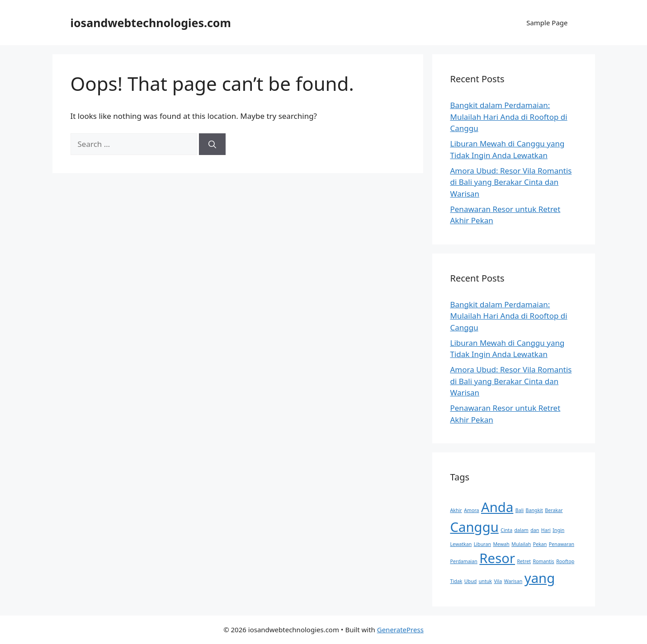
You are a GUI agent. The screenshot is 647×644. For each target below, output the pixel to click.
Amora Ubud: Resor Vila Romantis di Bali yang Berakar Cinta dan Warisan (511, 182)
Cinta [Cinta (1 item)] (506, 530)
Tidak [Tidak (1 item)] (456, 581)
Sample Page (547, 23)
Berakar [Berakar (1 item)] (554, 510)
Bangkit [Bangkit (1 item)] (534, 510)
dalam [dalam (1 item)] (522, 530)
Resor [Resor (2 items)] (497, 558)
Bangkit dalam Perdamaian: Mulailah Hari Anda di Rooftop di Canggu (509, 117)
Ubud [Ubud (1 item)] (470, 581)
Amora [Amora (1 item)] (471, 510)
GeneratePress (400, 630)
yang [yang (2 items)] (540, 578)
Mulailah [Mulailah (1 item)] (521, 544)
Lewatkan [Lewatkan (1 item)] (461, 544)
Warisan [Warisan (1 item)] (513, 581)
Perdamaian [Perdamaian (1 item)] (464, 561)
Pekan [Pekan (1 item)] (540, 544)
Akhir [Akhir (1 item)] (456, 510)
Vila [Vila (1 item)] (498, 581)
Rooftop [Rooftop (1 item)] (565, 561)
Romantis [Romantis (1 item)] (543, 561)
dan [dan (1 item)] (535, 530)
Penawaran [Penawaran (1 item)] (562, 544)
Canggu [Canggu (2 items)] (475, 527)
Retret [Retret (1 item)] (524, 561)
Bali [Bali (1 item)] (519, 510)
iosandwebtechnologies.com (151, 23)
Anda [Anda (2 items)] (497, 507)
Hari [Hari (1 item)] (546, 530)
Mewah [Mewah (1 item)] (501, 544)
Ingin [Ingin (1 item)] (558, 530)
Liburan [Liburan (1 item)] (482, 544)
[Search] (212, 144)
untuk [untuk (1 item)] (485, 581)
